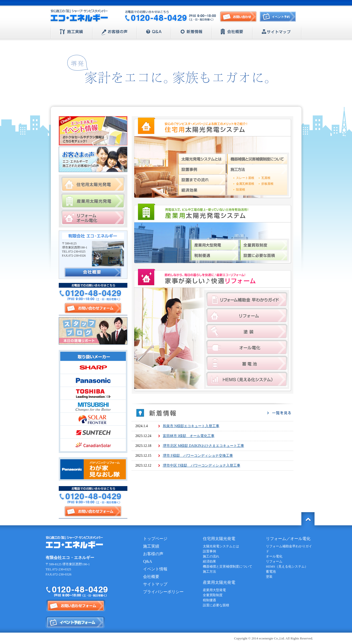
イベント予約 (279, 18)
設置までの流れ (202, 180)
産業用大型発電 (215, 245)
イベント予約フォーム (75, 622)
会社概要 (232, 32)
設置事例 (202, 169)
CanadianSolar (93, 445)
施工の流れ (211, 556)
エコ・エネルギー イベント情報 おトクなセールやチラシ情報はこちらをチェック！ (93, 131)
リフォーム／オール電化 (288, 539)
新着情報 (191, 32)
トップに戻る (308, 519)
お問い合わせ (238, 17)
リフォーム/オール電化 (93, 218)
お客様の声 (115, 32)
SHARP (93, 367)
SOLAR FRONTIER (93, 419)
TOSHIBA (93, 393)
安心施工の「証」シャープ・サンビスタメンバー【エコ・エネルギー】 (79, 16)
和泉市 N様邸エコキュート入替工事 (191, 426)
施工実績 (72, 32)
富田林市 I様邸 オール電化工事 (189, 436)
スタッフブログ (93, 331)
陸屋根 (241, 190)
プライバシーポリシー (163, 592)
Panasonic (93, 380)
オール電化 (247, 348)
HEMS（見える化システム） (247, 379)
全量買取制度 (264, 245)
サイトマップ (277, 32)
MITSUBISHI (93, 406)
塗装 (247, 332)
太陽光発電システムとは (202, 159)
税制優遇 (215, 255)
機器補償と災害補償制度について (257, 159)
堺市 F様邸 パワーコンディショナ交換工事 (198, 456)
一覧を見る (279, 413)
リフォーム (247, 316)
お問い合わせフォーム (93, 308)
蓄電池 (247, 363)
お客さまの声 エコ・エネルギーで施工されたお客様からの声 (93, 159)
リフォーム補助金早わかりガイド (247, 300)
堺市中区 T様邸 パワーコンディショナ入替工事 (202, 465)
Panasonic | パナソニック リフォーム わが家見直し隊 (93, 469)
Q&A (154, 32)
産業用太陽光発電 (93, 201)
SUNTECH (93, 432)
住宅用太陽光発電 (93, 184)
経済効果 (202, 190)
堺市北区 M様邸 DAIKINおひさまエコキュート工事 (203, 446)
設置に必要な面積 (264, 255)
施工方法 (257, 169)
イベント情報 (155, 569)
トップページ (155, 539)
